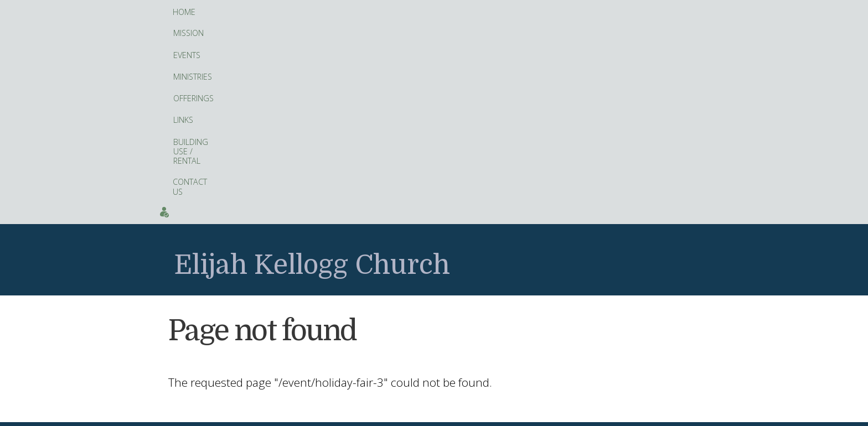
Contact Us (530, 12)
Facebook (341, 371)
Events (695, 12)
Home (184, 12)
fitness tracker (390, 304)
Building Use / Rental (454, 12)
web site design (405, 414)
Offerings (351, 12)
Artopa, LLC (469, 414)
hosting (441, 414)
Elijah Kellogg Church (312, 66)
